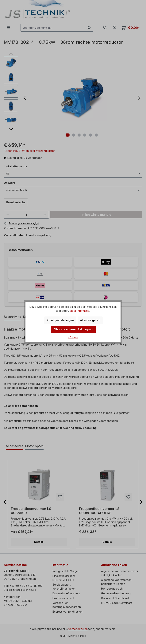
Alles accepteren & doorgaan (73, 329)
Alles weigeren (90, 320)
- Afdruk (73, 337)
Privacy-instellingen (60, 320)
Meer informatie (79, 311)
